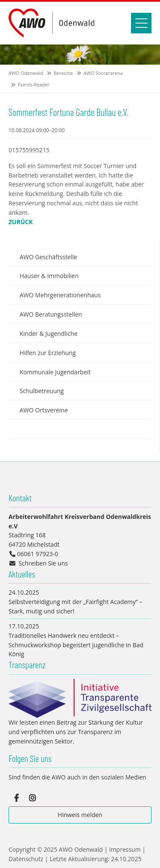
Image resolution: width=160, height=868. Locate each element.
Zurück (21, 222)
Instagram (32, 798)
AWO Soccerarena (103, 73)
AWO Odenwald (26, 73)
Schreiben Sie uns (43, 563)
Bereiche (63, 73)
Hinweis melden (80, 815)
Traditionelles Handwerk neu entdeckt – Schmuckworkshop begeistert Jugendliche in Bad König (76, 645)
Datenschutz (26, 859)
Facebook (16, 798)
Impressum (125, 849)
